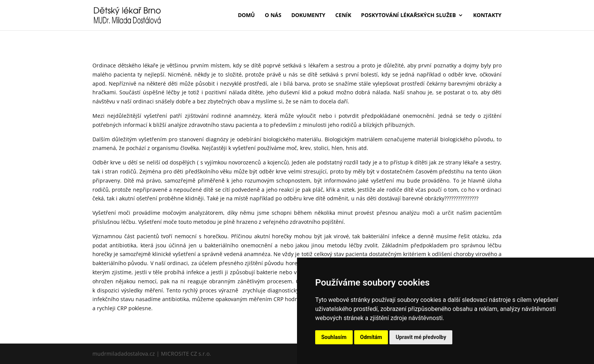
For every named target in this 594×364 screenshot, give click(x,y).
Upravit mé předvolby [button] (421, 337)
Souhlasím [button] (334, 337)
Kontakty (487, 16)
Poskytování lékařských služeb (408, 16)
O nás (273, 16)
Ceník (343, 16)
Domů (246, 16)
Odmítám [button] (371, 337)
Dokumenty (308, 16)
